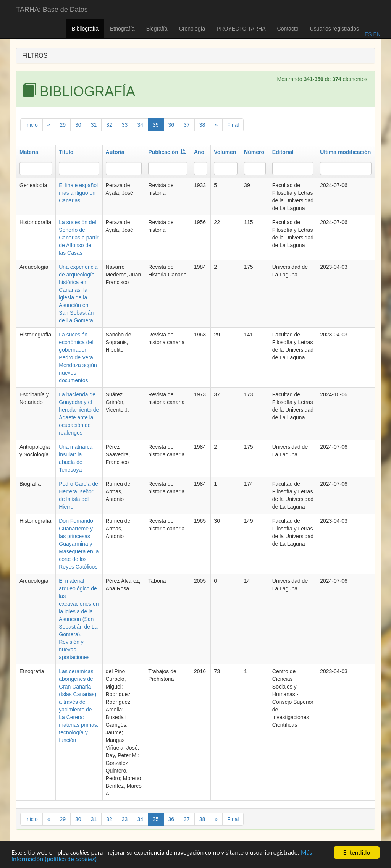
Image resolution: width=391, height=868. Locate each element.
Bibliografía (85, 29)
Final (233, 125)
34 (140, 125)
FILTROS (35, 56)
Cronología (192, 29)
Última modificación (345, 152)
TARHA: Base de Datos (52, 10)
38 (202, 125)
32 (109, 125)
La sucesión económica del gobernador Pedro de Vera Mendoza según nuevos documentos (78, 357)
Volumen (225, 152)
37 (187, 125)
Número (254, 152)
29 (63, 125)
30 (78, 125)
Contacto (288, 29)
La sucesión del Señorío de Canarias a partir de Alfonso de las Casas (79, 238)
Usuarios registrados (334, 29)
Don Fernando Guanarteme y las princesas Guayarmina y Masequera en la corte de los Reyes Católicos (79, 544)
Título (66, 152)
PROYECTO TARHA (241, 29)
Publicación (167, 152)
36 (171, 125)
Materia (29, 152)
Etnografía (122, 29)
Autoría (115, 152)
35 (156, 125)
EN (376, 34)
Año (199, 152)
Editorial (283, 152)
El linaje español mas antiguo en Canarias (78, 193)
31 (94, 125)
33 (125, 125)
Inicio (32, 125)
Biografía (157, 29)
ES (368, 34)
